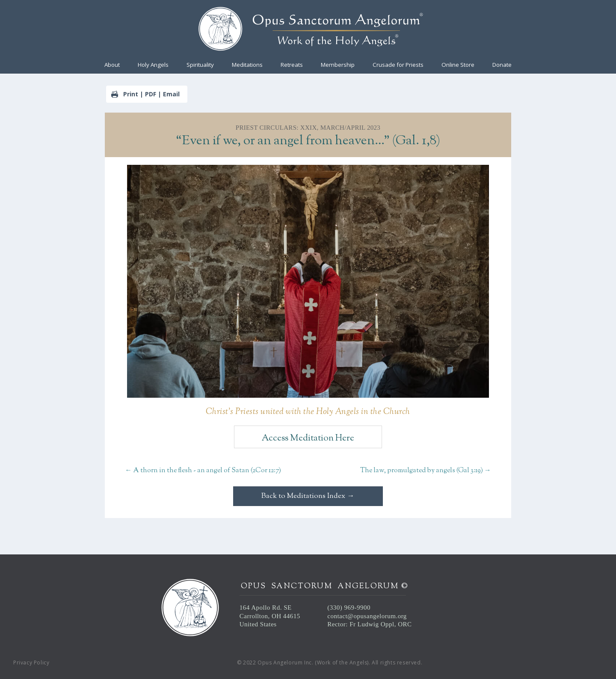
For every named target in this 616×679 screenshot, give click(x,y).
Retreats (292, 65)
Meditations (247, 65)
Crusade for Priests (398, 65)
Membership (338, 65)
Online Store (458, 65)
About (112, 65)
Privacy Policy (31, 663)
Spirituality (200, 65)
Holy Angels (153, 65)
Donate (502, 65)
